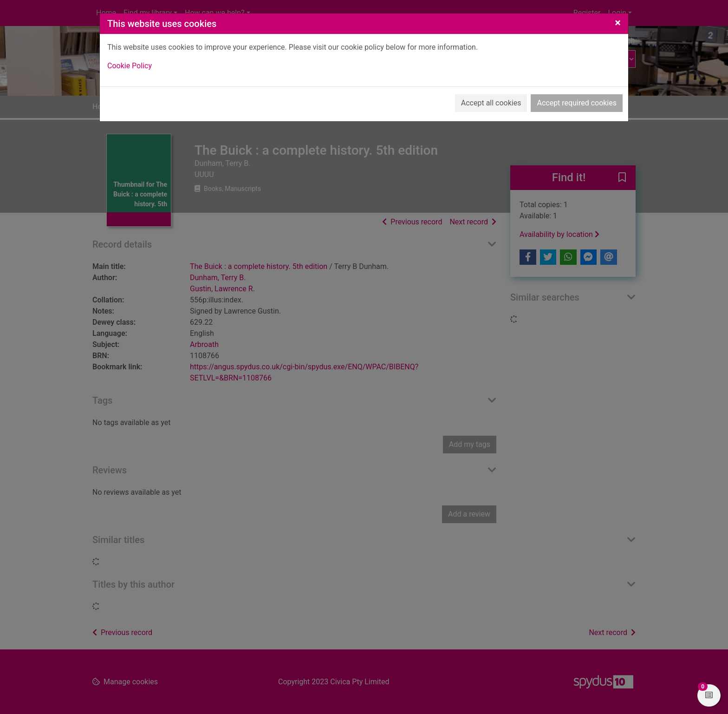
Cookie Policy (130, 66)
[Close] (618, 23)
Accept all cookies (491, 103)
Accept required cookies (577, 103)
